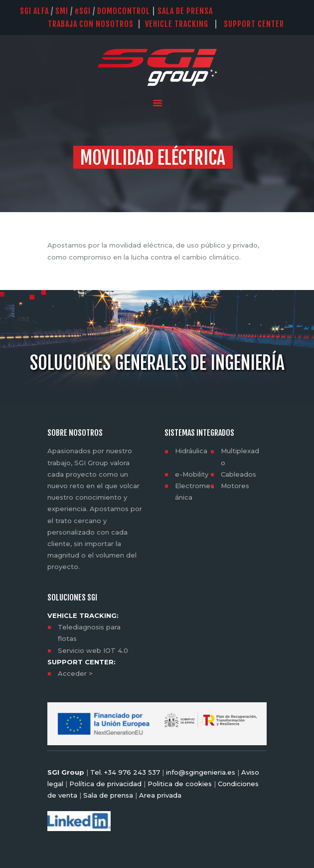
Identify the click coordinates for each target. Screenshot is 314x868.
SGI (83, 11)
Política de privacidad (105, 784)
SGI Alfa (34, 11)
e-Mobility (192, 474)
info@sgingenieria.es (201, 772)
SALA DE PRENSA (185, 11)
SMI (62, 11)
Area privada (159, 795)
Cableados (238, 474)
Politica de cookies (180, 784)
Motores (235, 486)
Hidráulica (191, 451)
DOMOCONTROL (124, 11)
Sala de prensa (107, 795)
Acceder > (75, 673)
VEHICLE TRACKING (177, 24)
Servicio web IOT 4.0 (93, 650)
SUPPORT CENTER (259, 24)
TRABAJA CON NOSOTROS (91, 24)
